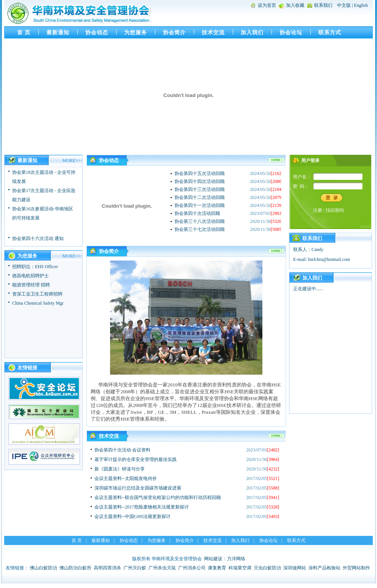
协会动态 (97, 33)
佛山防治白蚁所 (75, 568)
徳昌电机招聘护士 (30, 276)
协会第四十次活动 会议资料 (122, 450)
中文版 (344, 5)
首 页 (24, 33)
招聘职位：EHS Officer (35, 267)
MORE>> (72, 161)
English (361, 5)
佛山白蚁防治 (43, 568)
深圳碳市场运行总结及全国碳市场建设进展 (138, 488)
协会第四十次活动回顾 (197, 213)
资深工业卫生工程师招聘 (37, 294)
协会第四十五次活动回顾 (200, 173)
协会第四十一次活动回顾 (200, 205)
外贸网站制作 (356, 568)
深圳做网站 (295, 568)
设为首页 (267, 5)
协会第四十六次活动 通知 (38, 240)
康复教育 (217, 568)
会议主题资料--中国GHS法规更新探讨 (133, 516)
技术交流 (213, 33)
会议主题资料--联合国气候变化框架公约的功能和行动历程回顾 (158, 497)
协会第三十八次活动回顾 (200, 221)
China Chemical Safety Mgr (38, 303)
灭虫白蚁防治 (267, 568)
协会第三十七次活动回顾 (200, 229)
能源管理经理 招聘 (31, 285)
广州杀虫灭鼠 (162, 568)
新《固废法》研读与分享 (120, 469)
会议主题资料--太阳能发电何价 (126, 478)
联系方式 (330, 33)
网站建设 (213, 559)
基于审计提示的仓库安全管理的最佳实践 (136, 459)
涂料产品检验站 (324, 568)
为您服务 (136, 33)
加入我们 (252, 33)
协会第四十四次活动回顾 (200, 181)
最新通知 (58, 33)
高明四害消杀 (107, 568)
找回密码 (335, 210)
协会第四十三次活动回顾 (200, 189)
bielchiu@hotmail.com (329, 259)
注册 (318, 210)
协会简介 (174, 33)
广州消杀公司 (192, 568)
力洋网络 (236, 559)
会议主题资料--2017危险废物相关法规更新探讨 (142, 507)
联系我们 (323, 5)
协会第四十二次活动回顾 (200, 197)
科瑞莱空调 (240, 568)
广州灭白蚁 (135, 568)
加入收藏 (295, 5)
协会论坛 (291, 33)
